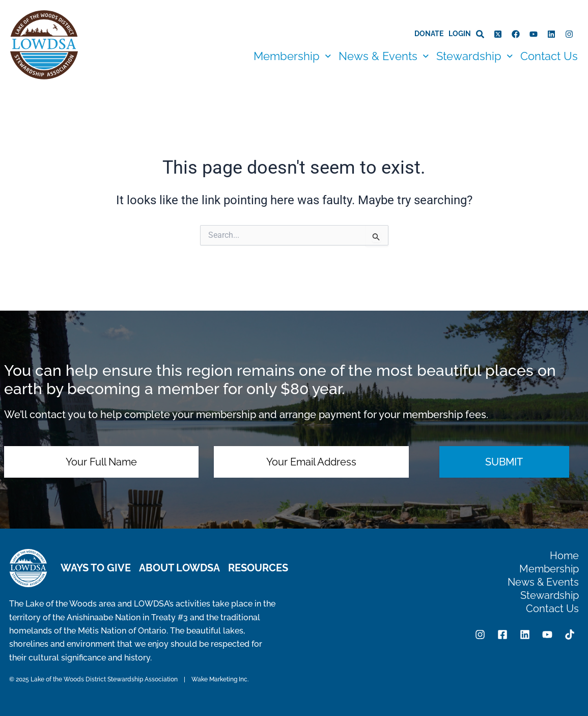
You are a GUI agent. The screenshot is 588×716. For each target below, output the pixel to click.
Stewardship (474, 56)
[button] (292, 56)
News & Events (384, 56)
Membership (292, 56)
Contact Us (549, 56)
